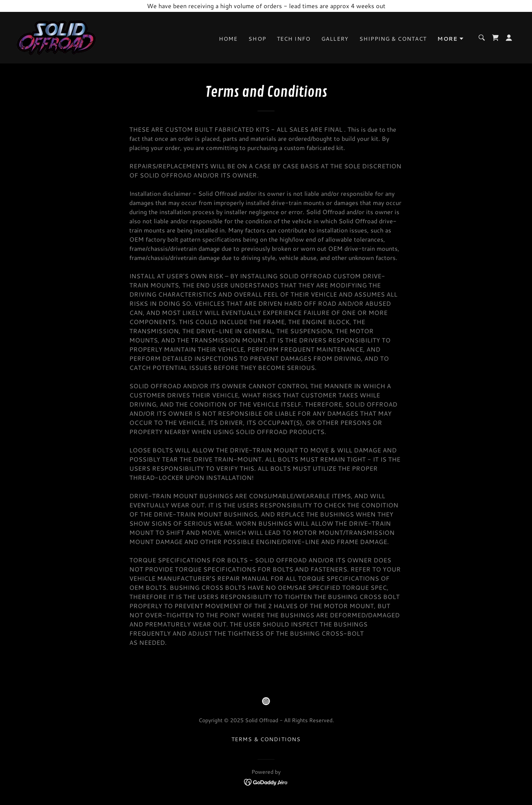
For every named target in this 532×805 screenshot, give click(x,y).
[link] (56, 37)
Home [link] (228, 39)
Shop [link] (257, 39)
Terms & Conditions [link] (266, 739)
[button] (451, 39)
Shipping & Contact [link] (393, 39)
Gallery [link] (335, 39)
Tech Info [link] (294, 39)
